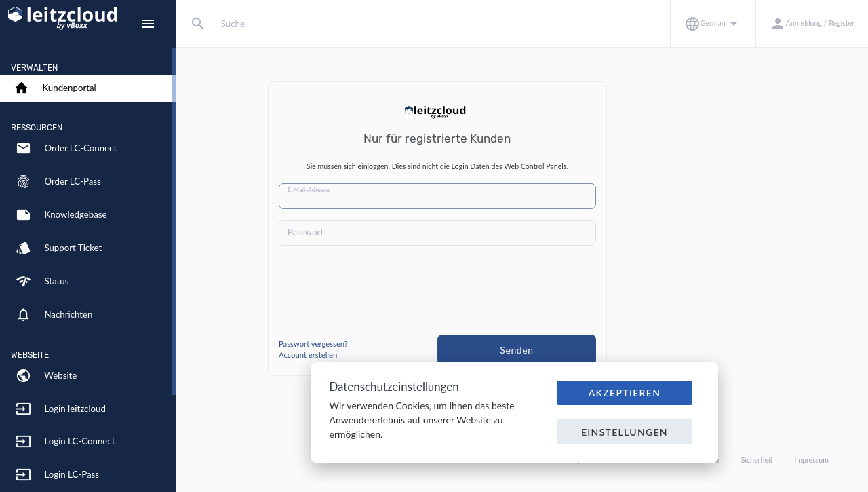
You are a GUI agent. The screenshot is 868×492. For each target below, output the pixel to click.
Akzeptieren (625, 393)
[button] (713, 23)
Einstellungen (625, 432)
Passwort (390, 232)
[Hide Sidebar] (148, 24)
